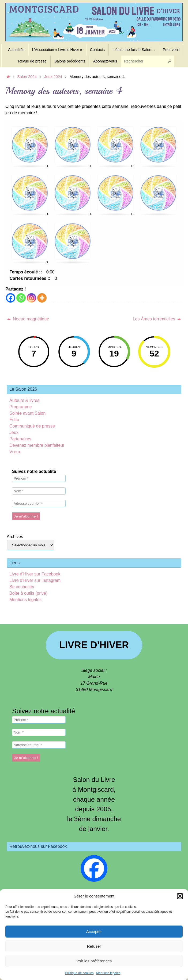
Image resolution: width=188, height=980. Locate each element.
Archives (15, 537)
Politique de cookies (79, 973)
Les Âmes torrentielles (157, 319)
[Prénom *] (39, 478)
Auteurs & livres (24, 400)
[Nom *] (39, 491)
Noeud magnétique (28, 319)
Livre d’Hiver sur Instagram (35, 580)
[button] (180, 896)
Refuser (94, 946)
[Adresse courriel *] (39, 503)
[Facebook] (11, 298)
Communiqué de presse (32, 426)
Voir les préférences (94, 961)
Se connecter (22, 587)
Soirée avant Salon (27, 413)
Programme (21, 407)
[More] (42, 298)
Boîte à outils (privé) (28, 593)
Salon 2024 (27, 77)
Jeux (14, 432)
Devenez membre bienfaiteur (37, 445)
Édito (14, 420)
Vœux (15, 452)
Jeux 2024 (53, 77)
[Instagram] (31, 298)
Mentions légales (108, 973)
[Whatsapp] (21, 298)
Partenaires (20, 439)
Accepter (94, 932)
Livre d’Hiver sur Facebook (35, 574)
